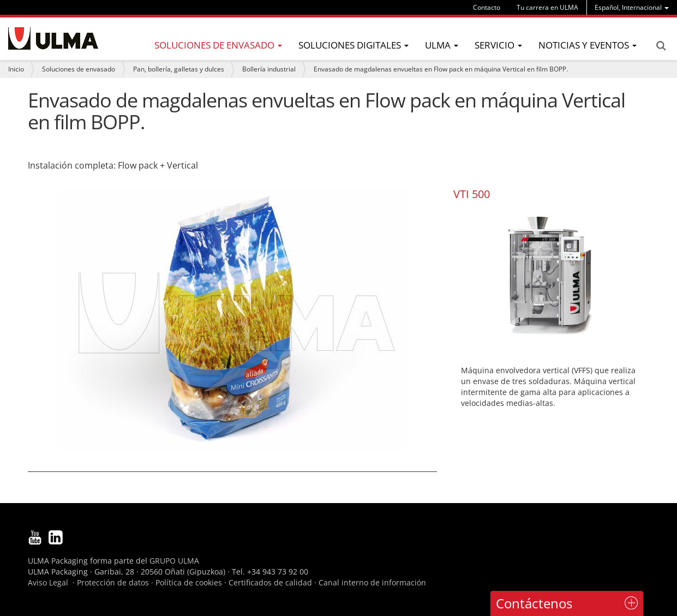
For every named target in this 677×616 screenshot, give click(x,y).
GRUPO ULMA (174, 561)
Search (661, 46)
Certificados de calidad (270, 582)
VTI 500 (472, 194)
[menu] (632, 7)
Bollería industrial (269, 69)
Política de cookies (189, 582)
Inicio (16, 69)
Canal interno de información (372, 582)
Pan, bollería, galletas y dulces (179, 69)
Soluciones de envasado (79, 69)
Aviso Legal (48, 582)
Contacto (487, 7)
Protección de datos (113, 582)
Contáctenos (534, 603)
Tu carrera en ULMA (547, 7)
